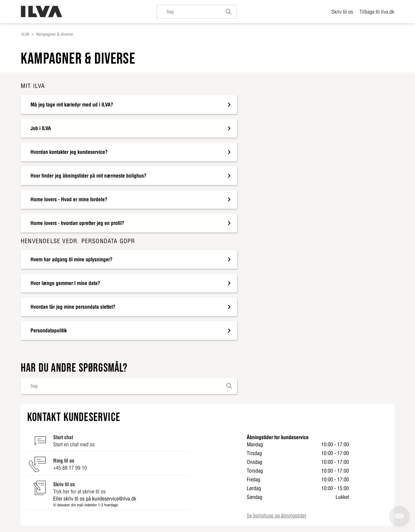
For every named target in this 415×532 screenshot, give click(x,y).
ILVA (25, 34)
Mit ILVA (33, 86)
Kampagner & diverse (55, 34)
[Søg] (197, 12)
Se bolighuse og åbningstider (277, 515)
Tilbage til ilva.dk (377, 12)
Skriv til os (342, 12)
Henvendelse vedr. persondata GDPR (78, 241)
